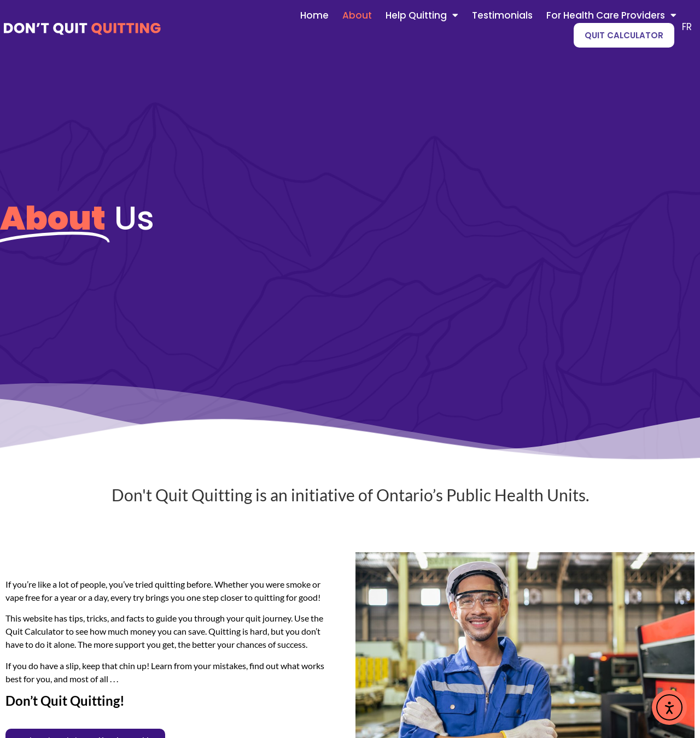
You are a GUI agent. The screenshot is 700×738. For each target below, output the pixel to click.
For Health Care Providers (611, 15)
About (357, 15)
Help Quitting (422, 15)
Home (314, 15)
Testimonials (502, 15)
